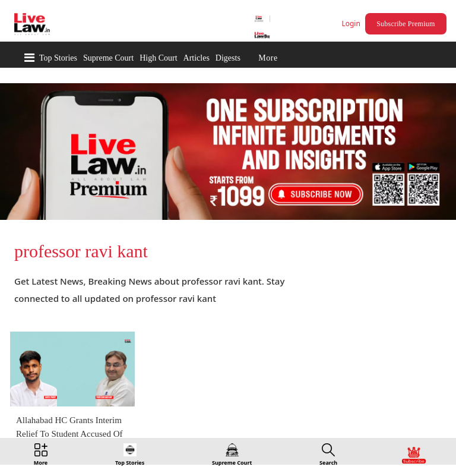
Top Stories (58, 58)
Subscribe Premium (406, 24)
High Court (158, 58)
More (268, 58)
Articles (197, 58)
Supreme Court (108, 58)
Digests (228, 58)
